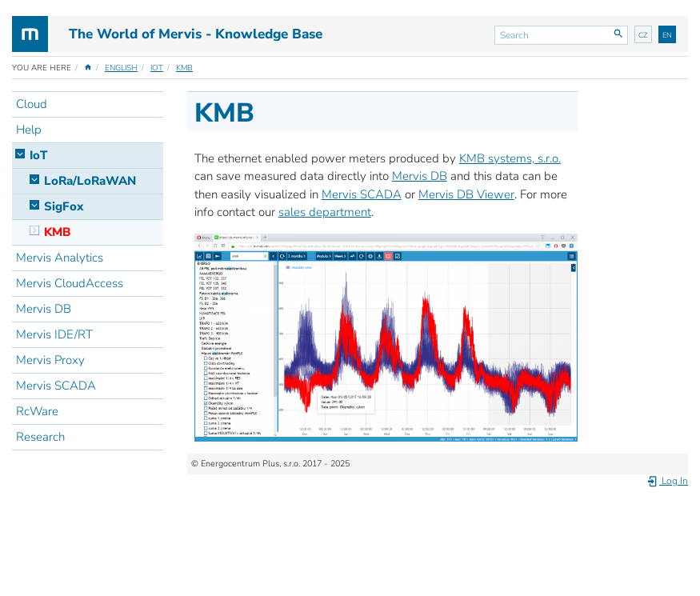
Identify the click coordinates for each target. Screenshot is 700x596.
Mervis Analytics (60, 258)
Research (40, 437)
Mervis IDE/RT (54, 334)
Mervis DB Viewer (466, 194)
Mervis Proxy (50, 360)
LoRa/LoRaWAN (90, 181)
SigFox (64, 206)
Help (29, 130)
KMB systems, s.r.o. (510, 158)
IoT (157, 68)
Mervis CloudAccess (70, 283)
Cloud (32, 104)
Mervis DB (44, 309)
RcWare (37, 411)
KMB (184, 68)
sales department (325, 212)
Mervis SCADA (56, 386)
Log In (667, 481)
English (121, 68)
